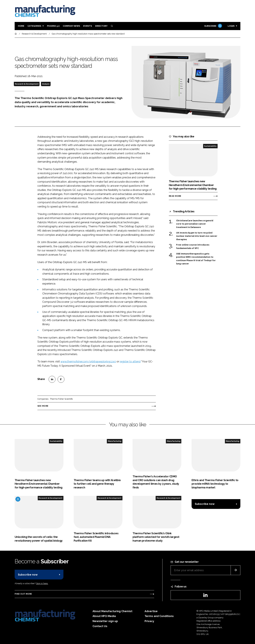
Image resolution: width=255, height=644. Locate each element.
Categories (34, 26)
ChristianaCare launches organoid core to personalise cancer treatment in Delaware (195, 224)
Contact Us (100, 626)
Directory (101, 26)
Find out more (23, 594)
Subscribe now (205, 504)
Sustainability (210, 146)
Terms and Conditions (159, 616)
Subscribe (213, 26)
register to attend (130, 362)
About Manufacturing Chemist (112, 611)
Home (21, 26)
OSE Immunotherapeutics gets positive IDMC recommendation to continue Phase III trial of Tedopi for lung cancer (196, 259)
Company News (71, 26)
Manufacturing (115, 441)
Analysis (46, 84)
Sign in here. (42, 583)
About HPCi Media (104, 616)
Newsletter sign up (105, 621)
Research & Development (27, 84)
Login (231, 26)
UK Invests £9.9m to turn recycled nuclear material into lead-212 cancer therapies (197, 236)
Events (88, 26)
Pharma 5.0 (53, 26)
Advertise (151, 611)
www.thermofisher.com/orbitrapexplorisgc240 (88, 362)
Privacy (149, 621)
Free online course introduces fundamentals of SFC (193, 246)
